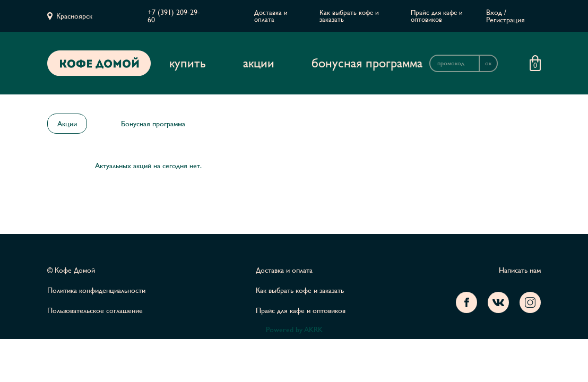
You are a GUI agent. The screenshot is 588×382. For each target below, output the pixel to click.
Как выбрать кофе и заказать (349, 16)
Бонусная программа (367, 63)
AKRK (313, 329)
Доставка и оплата (271, 16)
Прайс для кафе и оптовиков (437, 16)
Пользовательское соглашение (95, 310)
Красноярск (74, 16)
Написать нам (520, 270)
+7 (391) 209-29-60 (174, 16)
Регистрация (505, 20)
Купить (188, 63)
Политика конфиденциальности (96, 290)
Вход (494, 12)
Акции (259, 63)
